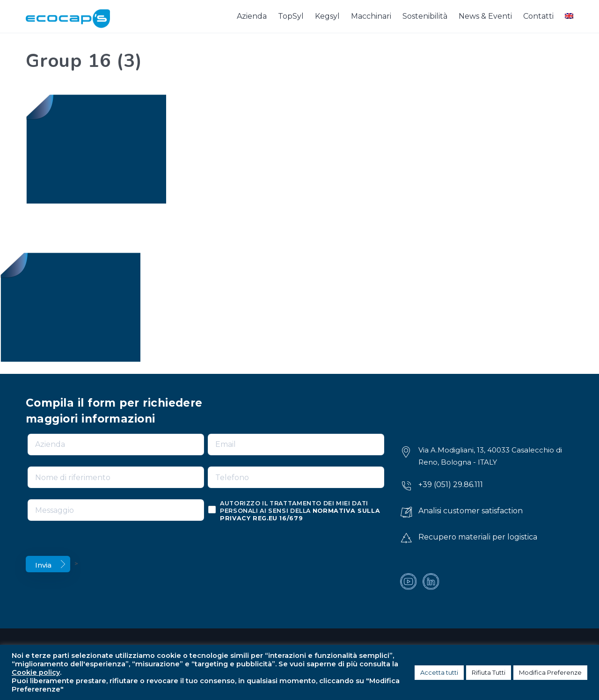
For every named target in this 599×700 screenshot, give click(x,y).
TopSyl (291, 16)
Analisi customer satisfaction (471, 511)
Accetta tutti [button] (439, 672)
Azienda (252, 16)
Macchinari (371, 16)
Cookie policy (36, 672)
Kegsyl (327, 16)
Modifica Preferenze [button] (550, 672)
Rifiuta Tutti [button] (489, 672)
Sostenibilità (425, 16)
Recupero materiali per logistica (478, 537)
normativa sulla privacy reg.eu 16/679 (300, 514)
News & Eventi (485, 16)
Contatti (538, 16)
